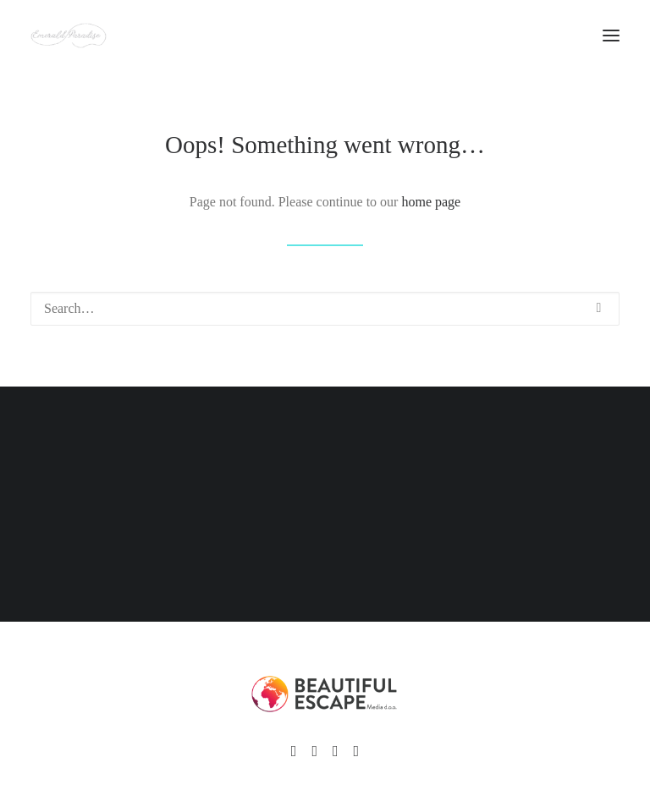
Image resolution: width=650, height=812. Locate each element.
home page (431, 202)
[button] (599, 308)
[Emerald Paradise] (69, 36)
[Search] (325, 309)
